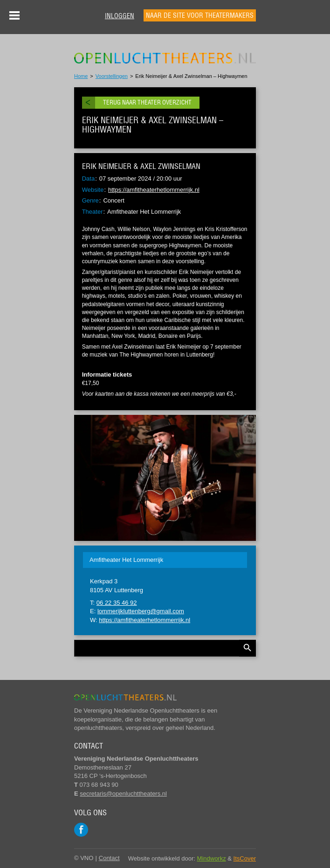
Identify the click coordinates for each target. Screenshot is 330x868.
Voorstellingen (112, 76)
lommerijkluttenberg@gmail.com (141, 611)
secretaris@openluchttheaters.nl (123, 794)
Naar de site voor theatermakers (200, 15)
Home (81, 76)
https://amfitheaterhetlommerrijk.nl (154, 190)
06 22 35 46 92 (117, 603)
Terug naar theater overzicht (147, 102)
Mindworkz (212, 858)
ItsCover (245, 858)
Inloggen (120, 16)
